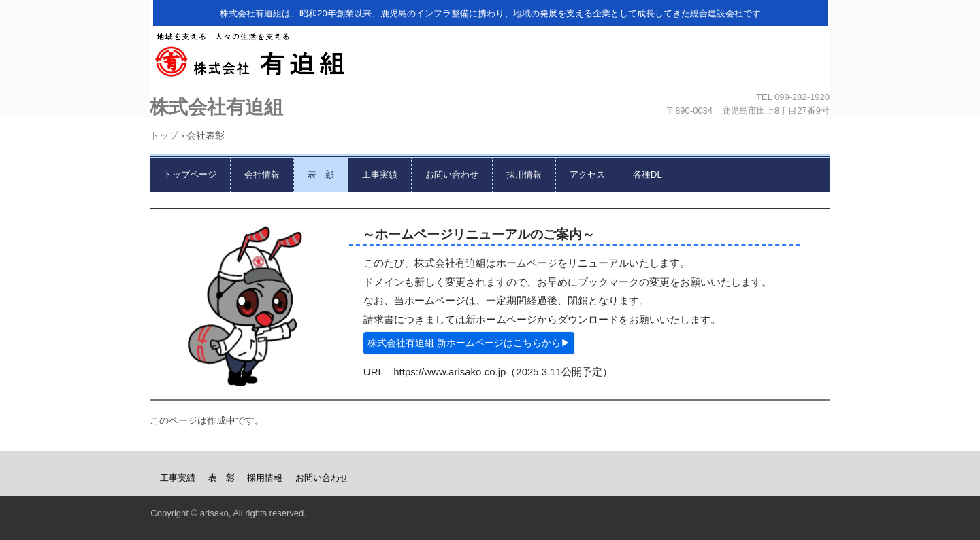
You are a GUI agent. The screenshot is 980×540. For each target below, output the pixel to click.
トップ (164, 135)
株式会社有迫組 (487, 59)
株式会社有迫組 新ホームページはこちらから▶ (469, 343)
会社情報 (262, 174)
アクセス (587, 174)
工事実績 (380, 174)
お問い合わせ (452, 174)
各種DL (648, 174)
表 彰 (321, 174)
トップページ (190, 174)
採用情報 (524, 174)
